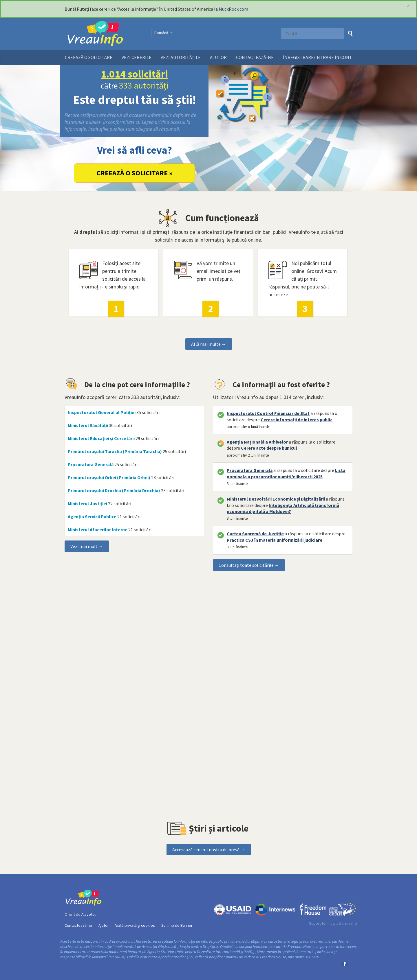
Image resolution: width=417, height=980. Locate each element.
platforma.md (345, 923)
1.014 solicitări (134, 74)
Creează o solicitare (89, 57)
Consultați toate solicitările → (249, 565)
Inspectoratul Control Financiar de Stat (268, 413)
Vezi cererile (137, 57)
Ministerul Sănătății (88, 425)
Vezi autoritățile (181, 57)
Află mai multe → (209, 344)
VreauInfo (104, 34)
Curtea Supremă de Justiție (255, 534)
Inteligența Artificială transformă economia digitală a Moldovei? (283, 508)
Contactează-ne (255, 57)
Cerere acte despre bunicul (269, 448)
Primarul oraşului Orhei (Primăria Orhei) (109, 477)
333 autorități (144, 85)
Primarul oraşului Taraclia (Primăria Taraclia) (115, 451)
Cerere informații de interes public (297, 420)
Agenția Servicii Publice (92, 516)
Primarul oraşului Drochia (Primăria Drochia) (114, 490)
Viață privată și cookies (135, 925)
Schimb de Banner (177, 925)
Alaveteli (89, 914)
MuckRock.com (233, 9)
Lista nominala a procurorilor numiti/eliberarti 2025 (286, 473)
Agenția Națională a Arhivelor (257, 442)
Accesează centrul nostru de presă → (209, 850)
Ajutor (218, 57)
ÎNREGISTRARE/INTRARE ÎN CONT (318, 57)
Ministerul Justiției (87, 503)
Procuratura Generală (91, 464)
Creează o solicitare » (135, 173)
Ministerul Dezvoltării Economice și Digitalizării (276, 499)
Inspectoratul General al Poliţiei (102, 412)
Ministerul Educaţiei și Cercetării (101, 438)
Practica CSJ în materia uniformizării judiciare (275, 540)
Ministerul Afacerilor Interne (98, 529)
